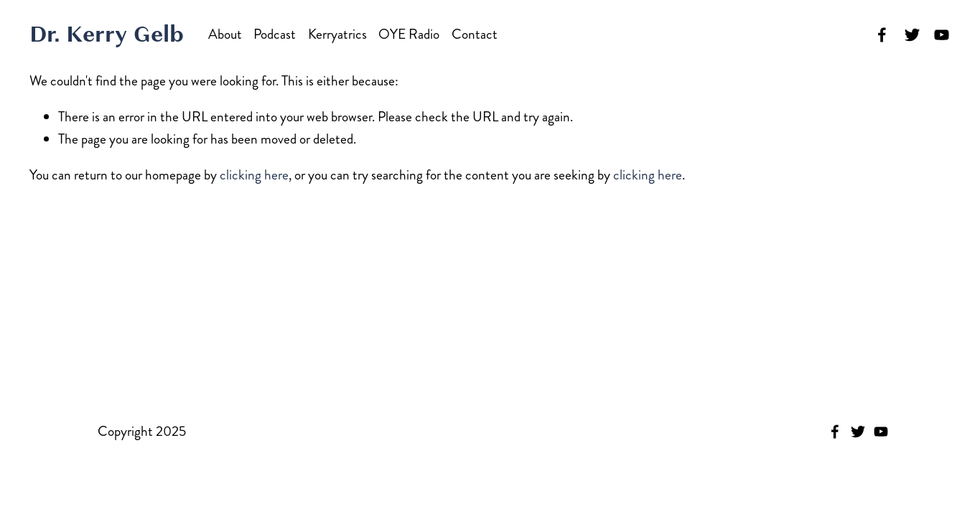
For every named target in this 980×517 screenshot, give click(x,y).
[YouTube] (942, 35)
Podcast (275, 34)
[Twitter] (912, 35)
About (225, 34)
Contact (475, 34)
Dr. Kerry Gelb (107, 34)
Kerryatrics (337, 34)
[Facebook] (882, 35)
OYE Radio (409, 34)
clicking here (254, 175)
